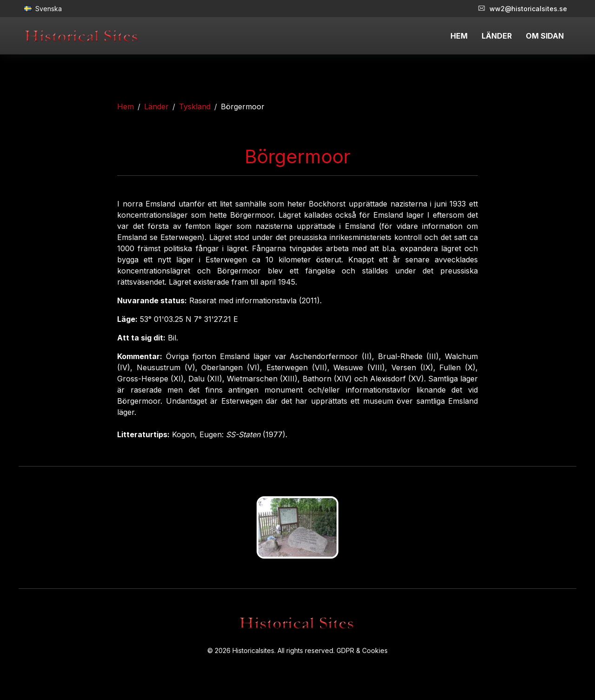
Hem (126, 107)
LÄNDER (497, 36)
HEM (459, 36)
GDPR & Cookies (362, 650)
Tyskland (195, 107)
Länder (156, 107)
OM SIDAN (545, 36)
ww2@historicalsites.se (523, 9)
